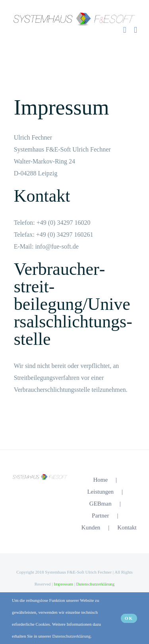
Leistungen (100, 492)
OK (129, 618)
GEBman (101, 504)
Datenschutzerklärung (96, 584)
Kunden (91, 527)
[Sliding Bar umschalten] (125, 30)
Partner (100, 516)
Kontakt (127, 527)
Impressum (63, 584)
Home (100, 480)
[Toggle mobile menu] (135, 30)
